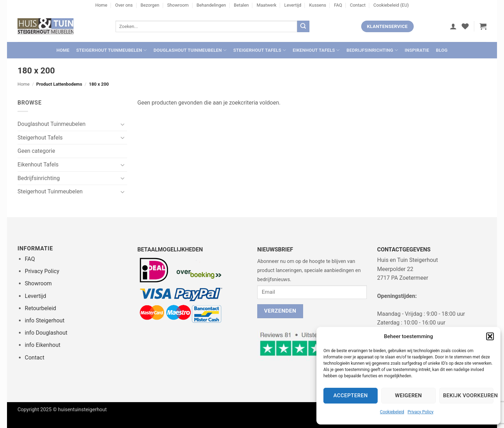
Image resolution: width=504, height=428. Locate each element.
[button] (490, 336)
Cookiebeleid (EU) (391, 5)
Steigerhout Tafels (260, 50)
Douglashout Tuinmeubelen (190, 50)
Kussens (318, 5)
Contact (358, 5)
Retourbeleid (41, 308)
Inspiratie (417, 50)
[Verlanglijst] (465, 26)
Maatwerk (267, 5)
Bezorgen (150, 5)
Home (101, 5)
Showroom (178, 5)
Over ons (124, 5)
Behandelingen (211, 5)
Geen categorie (36, 151)
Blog (442, 50)
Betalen (241, 5)
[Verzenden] (303, 27)
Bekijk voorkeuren (468, 395)
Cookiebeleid (392, 412)
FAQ (338, 5)
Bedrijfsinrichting (372, 50)
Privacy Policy (421, 412)
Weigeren (409, 395)
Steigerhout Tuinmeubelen (112, 50)
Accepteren (351, 395)
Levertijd (293, 5)
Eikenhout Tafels (316, 50)
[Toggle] (123, 124)
